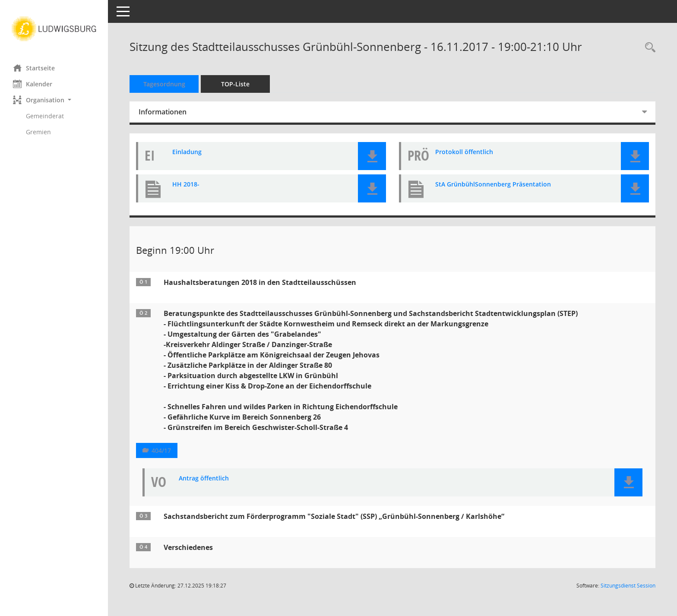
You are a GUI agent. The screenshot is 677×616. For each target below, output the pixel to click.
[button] (54, 100)
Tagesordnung (164, 84)
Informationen (163, 112)
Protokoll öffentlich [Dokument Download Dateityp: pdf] (464, 152)
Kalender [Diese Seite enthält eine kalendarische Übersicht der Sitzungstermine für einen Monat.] (33, 84)
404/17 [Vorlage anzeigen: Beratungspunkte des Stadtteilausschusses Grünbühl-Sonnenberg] (161, 450)
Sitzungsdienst (628, 586)
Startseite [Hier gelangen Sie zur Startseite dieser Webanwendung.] (34, 68)
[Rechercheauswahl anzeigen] (648, 48)
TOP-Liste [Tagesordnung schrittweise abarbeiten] (235, 84)
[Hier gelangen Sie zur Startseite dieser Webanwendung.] (54, 29)
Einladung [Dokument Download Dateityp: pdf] (187, 152)
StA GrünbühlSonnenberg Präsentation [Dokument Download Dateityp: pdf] (493, 185)
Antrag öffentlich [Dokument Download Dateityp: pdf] (204, 479)
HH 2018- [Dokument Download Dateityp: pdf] (186, 185)
